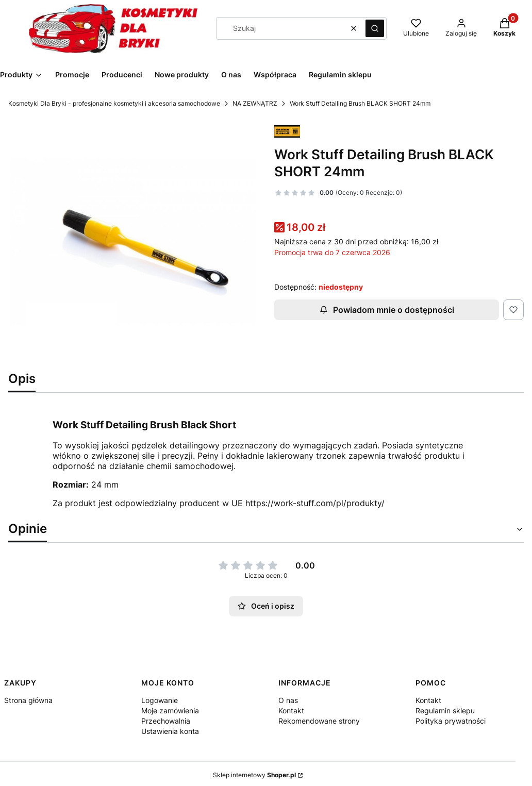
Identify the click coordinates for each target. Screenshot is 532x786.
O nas (288, 700)
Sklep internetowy (254, 775)
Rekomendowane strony (319, 721)
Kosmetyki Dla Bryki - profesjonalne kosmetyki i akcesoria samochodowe (114, 103)
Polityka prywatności (451, 721)
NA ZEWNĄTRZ (255, 103)
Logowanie (160, 700)
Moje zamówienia (170, 710)
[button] (375, 28)
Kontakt (291, 710)
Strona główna (28, 700)
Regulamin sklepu (445, 710)
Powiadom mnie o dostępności (387, 310)
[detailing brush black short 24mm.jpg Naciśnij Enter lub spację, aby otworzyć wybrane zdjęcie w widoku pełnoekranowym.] (133, 242)
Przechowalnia (166, 721)
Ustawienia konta (170, 731)
